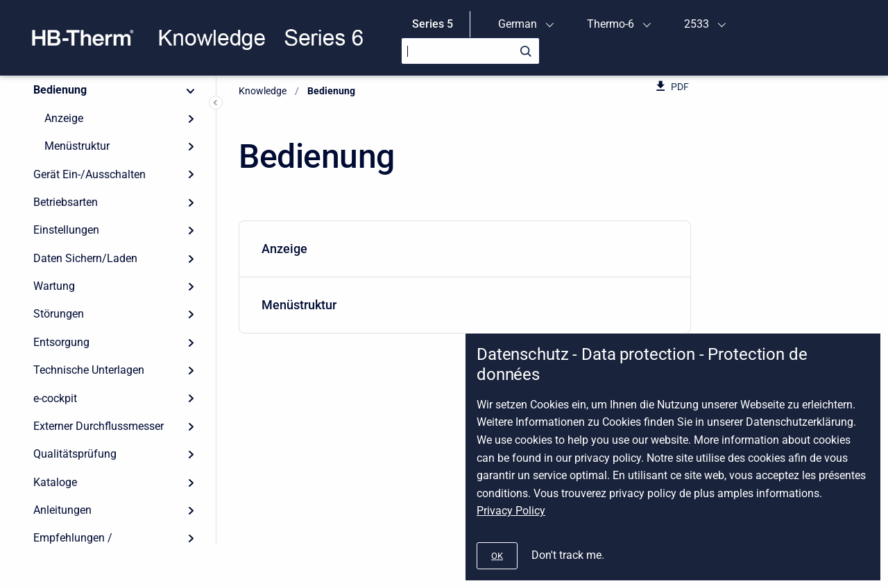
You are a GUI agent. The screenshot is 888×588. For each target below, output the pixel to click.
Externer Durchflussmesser (99, 426)
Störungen (59, 314)
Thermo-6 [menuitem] (610, 24)
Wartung (54, 286)
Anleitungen (62, 510)
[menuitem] (465, 249)
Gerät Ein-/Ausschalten (89, 174)
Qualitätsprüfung (75, 454)
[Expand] (191, 119)
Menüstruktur (77, 146)
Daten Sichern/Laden (85, 258)
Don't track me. (568, 555)
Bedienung (60, 90)
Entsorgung (61, 342)
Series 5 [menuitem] (433, 24)
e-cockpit (55, 398)
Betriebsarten (66, 202)
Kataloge (55, 482)
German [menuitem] (518, 24)
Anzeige (64, 118)
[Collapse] (191, 90)
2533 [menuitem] (697, 24)
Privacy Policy (511, 511)
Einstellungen (66, 230)
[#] (497, 556)
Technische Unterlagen (89, 370)
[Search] (470, 51)
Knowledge (263, 91)
